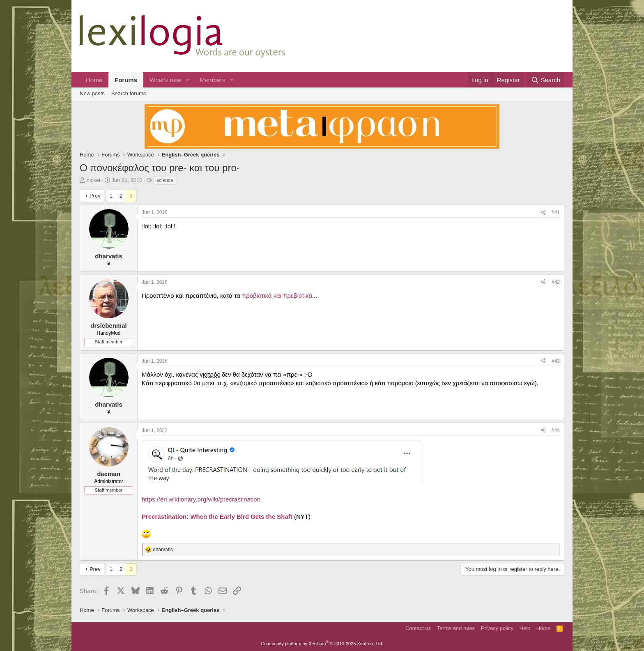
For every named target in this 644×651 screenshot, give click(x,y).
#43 (556, 361)
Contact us (418, 628)
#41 (556, 212)
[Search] (546, 80)
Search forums (129, 93)
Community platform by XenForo (322, 644)
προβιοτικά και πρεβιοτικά (277, 296)
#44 (556, 430)
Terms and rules (456, 628)
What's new (165, 80)
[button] (188, 80)
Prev (95, 196)
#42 (556, 282)
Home (94, 80)
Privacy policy (497, 628)
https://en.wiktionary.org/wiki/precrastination (201, 499)
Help (525, 628)
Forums (126, 80)
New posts (92, 93)
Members (213, 80)
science (165, 180)
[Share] (543, 213)
